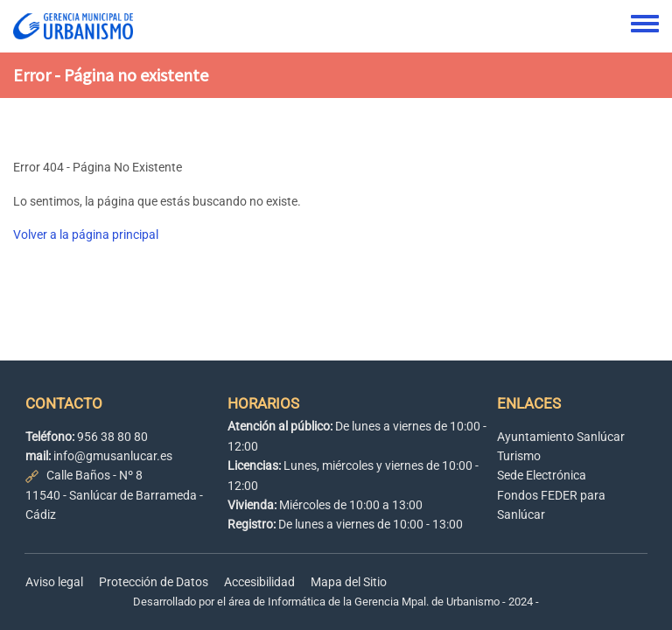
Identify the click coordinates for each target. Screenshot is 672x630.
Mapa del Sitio (349, 582)
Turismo (519, 456)
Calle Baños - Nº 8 (94, 475)
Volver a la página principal (86, 234)
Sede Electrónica (542, 475)
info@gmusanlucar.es (113, 456)
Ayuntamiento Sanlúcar (561, 437)
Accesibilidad (259, 582)
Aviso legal (54, 582)
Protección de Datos (154, 582)
